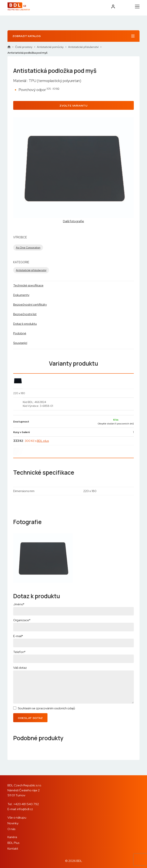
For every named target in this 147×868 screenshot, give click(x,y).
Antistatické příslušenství (83, 47)
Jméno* (19, 604)
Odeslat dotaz (30, 718)
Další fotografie (73, 221)
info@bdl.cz (25, 809)
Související (20, 343)
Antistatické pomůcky (50, 47)
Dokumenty (21, 295)
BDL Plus (13, 843)
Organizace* (22, 620)
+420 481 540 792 (26, 804)
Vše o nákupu (17, 818)
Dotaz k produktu (25, 324)
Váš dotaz (20, 668)
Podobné (20, 333)
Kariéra (12, 837)
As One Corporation (28, 248)
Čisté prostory (24, 47)
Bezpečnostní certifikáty (30, 305)
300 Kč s (37, 441)
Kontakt (13, 849)
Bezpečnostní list (25, 314)
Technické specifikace (28, 285)
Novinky (13, 823)
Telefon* (19, 652)
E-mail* (18, 636)
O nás (11, 829)
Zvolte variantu (73, 106)
